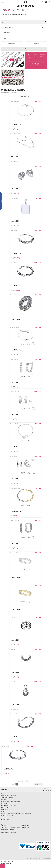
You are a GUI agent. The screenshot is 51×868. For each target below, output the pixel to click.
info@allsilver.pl (20, 14)
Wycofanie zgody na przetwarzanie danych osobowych (17, 813)
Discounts (4, 803)
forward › (38, 784)
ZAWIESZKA (15, 221)
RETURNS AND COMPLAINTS (9, 805)
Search (24, 49)
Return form (5, 807)
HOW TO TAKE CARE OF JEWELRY (11, 801)
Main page (4, 93)
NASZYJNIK (15, 156)
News (3, 811)
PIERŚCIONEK (15, 320)
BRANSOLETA (16, 124)
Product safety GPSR (7, 815)
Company (4, 794)
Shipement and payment (8, 796)
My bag (8, 10)
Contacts (4, 800)
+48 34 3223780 (10, 14)
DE (49, 2)
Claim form (5, 809)
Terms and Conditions (8, 798)
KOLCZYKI (14, 189)
